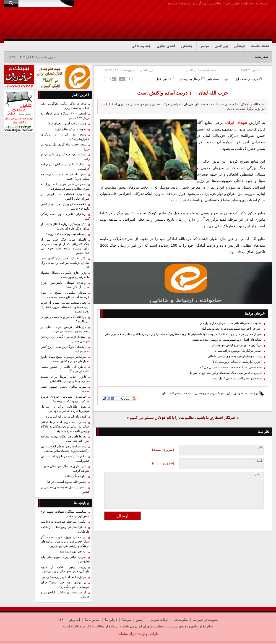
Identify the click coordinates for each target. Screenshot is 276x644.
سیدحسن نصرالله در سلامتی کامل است (237, 378)
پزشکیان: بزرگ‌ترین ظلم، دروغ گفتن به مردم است (65, 349)
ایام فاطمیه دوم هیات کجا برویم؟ (66, 234)
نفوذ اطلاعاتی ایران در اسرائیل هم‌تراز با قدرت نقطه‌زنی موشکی (65, 409)
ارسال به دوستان (192, 79)
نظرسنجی (233, 3)
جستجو (173, 3)
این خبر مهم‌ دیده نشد (73, 552)
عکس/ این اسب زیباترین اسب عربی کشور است (65, 459)
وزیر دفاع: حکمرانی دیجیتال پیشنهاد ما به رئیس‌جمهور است (65, 275)
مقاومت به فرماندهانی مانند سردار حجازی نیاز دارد (230, 323)
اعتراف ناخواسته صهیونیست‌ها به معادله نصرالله (232, 329)
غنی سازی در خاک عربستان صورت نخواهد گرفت (65, 469)
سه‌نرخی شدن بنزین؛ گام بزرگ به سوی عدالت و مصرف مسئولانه (65, 187)
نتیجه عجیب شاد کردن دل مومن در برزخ (65, 147)
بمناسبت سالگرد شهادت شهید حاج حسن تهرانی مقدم (65, 514)
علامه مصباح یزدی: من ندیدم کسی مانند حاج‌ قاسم (65, 206)
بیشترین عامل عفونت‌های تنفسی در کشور (65, 490)
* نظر (258, 474)
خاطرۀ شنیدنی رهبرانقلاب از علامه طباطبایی (65, 529)
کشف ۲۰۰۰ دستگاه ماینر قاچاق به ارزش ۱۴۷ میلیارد (65, 116)
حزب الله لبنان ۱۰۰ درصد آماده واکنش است (183, 93)
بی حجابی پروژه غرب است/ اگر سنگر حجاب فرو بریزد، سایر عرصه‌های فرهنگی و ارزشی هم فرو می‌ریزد (65, 542)
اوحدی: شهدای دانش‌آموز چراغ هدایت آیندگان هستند (65, 285)
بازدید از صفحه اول (248, 79)
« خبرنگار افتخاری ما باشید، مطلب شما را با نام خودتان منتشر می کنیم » (183, 418)
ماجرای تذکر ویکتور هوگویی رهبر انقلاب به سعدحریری (65, 106)
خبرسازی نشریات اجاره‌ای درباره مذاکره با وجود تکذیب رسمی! (65, 399)
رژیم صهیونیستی (205, 393)
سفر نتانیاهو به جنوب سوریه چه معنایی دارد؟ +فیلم (65, 177)
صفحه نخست (260, 46)
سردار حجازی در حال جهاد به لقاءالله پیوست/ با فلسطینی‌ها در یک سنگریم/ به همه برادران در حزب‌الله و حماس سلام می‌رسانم (183, 334)
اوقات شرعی (213, 3)
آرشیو (197, 3)
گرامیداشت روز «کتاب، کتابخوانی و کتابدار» (65, 595)
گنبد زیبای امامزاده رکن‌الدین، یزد (66, 417)
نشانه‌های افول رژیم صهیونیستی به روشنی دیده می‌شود (227, 340)
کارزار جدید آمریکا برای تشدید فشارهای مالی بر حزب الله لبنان (65, 379)
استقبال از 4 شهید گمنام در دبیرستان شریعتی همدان (65, 339)
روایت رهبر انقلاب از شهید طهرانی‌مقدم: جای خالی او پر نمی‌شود (65, 569)
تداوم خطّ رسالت (76, 476)
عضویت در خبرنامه (256, 3)
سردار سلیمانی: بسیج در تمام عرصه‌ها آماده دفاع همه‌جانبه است (65, 295)
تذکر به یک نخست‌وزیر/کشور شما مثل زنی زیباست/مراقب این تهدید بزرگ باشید (65, 263)
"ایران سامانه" (127, 634)
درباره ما (111, 620)
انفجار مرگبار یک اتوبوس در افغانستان (238, 351)
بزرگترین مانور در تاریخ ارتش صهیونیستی (236, 345)
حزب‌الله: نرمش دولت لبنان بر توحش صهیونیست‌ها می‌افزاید (65, 329)
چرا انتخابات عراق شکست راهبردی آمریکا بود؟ (65, 319)
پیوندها (185, 3)
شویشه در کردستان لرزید (71, 129)
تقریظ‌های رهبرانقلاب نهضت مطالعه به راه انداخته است (65, 439)
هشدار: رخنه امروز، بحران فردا (67, 123)
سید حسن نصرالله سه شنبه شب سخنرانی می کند (231, 367)
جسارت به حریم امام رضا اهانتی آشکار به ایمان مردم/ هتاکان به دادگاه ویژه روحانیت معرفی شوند (65, 427)
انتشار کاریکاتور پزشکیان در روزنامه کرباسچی (65, 167)
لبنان (165, 393)
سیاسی (204, 46)
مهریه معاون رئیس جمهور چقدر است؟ (65, 389)
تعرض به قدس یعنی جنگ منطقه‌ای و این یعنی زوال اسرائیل (225, 373)
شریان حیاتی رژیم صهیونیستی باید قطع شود (65, 559)
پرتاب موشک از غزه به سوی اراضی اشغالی (235, 356)
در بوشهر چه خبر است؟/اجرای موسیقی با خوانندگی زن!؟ (65, 585)
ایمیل (259, 461)
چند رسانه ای (141, 46)
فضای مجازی (166, 46)
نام (260, 447)
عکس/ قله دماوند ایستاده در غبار (66, 482)
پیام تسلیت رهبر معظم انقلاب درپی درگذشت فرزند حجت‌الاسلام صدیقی (65, 449)
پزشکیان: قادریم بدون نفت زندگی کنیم (65, 216)
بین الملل (222, 46)
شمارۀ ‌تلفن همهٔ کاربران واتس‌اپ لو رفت (65, 157)
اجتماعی (187, 46)
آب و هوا (74, 620)
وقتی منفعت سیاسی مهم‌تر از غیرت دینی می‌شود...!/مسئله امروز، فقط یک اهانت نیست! (65, 307)
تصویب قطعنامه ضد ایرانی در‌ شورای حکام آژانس (65, 196)
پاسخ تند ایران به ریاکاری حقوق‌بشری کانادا (65, 137)
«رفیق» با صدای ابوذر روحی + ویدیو (65, 577)
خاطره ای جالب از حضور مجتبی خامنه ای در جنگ (65, 369)
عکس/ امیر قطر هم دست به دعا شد (64, 522)
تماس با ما (92, 620)
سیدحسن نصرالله (181, 393)
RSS (60, 620)
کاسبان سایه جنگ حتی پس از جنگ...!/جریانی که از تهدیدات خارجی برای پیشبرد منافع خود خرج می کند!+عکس (65, 246)
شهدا (221, 393)
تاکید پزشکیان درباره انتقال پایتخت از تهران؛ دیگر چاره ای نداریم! (65, 226)
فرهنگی (239, 46)
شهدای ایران (235, 393)
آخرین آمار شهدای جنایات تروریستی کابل (237, 362)
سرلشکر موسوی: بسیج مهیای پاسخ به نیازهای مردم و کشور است (65, 359)
